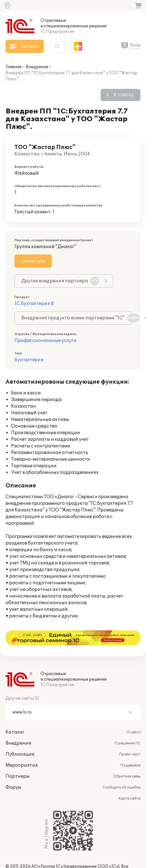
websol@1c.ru (56, 857)
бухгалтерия (29, 360)
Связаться (33, 261)
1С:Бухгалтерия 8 (34, 304)
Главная (13, 67)
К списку (124, 95)
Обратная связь (127, 761)
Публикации (20, 739)
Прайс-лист (130, 739)
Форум (13, 773)
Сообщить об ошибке (121, 773)
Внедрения (37, 67)
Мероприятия (22, 750)
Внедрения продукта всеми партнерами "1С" (76, 318)
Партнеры (18, 761)
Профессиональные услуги (45, 341)
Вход (135, 45)
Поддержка (130, 750)
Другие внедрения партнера (60, 281)
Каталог (15, 717)
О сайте (133, 717)
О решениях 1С (127, 728)
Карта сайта (129, 784)
